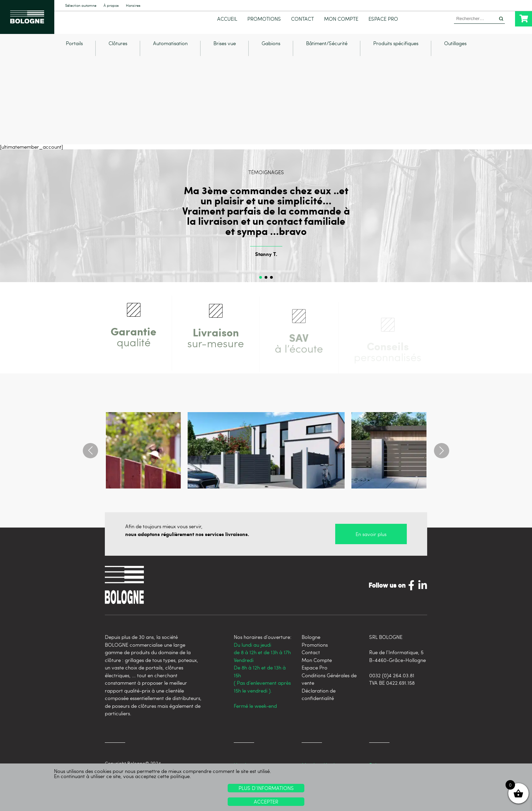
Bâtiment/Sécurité (327, 47)
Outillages (455, 47)
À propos (111, 6)
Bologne (311, 640)
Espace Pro (383, 19)
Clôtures (118, 47)
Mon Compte (341, 19)
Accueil (227, 19)
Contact (302, 19)
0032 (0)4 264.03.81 (392, 679)
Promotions (264, 19)
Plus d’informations (266, 788)
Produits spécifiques (396, 47)
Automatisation (170, 47)
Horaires (133, 6)
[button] (261, 281)
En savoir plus (371, 537)
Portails (74, 47)
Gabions (271, 47)
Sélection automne (81, 6)
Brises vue (225, 47)
